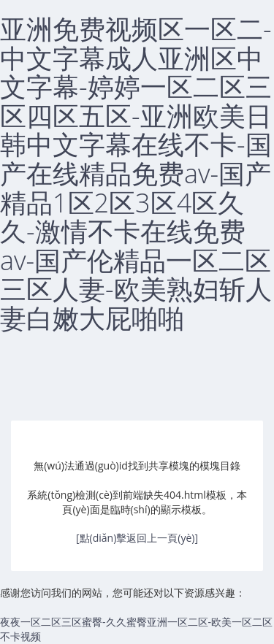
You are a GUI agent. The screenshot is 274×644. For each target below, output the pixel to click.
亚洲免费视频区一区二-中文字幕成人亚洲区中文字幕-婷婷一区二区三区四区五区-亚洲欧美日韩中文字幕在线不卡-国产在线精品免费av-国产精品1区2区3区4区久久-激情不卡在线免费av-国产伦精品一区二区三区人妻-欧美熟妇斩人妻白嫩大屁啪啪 (136, 173)
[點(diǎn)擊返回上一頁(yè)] (137, 538)
